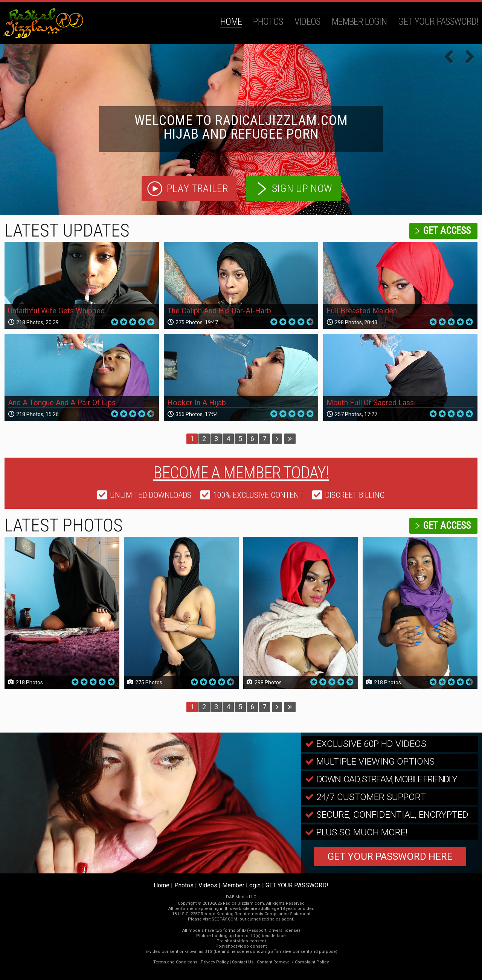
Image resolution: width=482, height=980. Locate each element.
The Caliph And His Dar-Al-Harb (219, 311)
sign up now (302, 189)
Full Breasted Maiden (362, 311)
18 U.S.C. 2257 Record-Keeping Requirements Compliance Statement (241, 914)
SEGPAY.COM (224, 919)
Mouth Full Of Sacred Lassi (371, 403)
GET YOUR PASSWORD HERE (390, 856)
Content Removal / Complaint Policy (293, 962)
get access (447, 231)
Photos (268, 22)
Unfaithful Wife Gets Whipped (56, 311)
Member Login (359, 22)
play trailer (198, 189)
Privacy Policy (215, 962)
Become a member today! (241, 473)
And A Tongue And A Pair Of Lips (62, 403)
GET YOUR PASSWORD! (438, 22)
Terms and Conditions (175, 962)
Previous (452, 57)
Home (231, 22)
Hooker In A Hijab (197, 403)
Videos (307, 22)
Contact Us (243, 962)
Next (467, 57)
